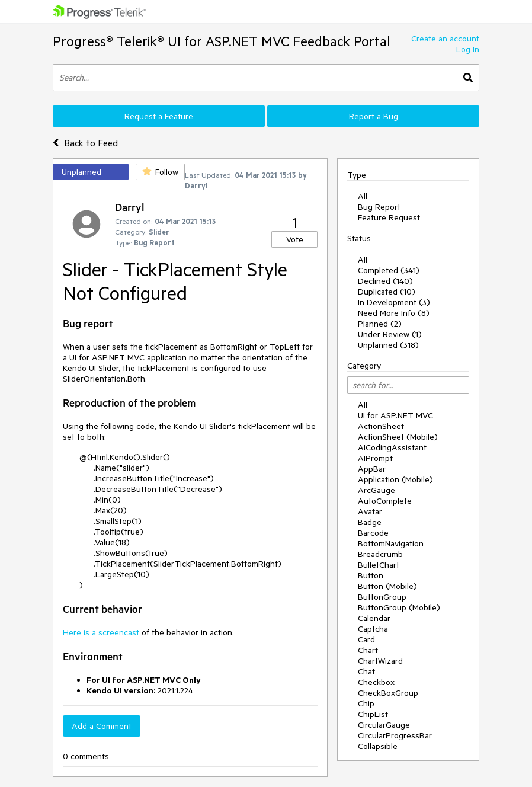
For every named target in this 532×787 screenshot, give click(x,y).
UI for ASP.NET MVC (395, 415)
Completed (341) (389, 270)
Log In (468, 49)
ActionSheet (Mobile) (398, 437)
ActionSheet (381, 426)
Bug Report (379, 207)
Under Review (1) (390, 334)
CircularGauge (384, 725)
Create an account (445, 39)
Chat (366, 671)
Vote (295, 239)
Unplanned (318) (388, 345)
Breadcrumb (380, 554)
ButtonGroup (382, 597)
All (363, 196)
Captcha (373, 629)
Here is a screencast (101, 632)
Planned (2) (380, 324)
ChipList (373, 714)
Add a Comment (102, 726)
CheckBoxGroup (388, 693)
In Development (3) (394, 302)
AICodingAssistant (392, 447)
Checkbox (376, 682)
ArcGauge (376, 490)
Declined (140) (385, 281)
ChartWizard (380, 661)
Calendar (374, 618)
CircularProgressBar (395, 735)
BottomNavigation (391, 543)
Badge (370, 522)
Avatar (370, 511)
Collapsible (378, 746)
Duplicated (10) (387, 292)
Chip (366, 703)
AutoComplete (385, 501)
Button (371, 575)
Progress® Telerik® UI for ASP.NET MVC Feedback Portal (222, 41)
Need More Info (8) (394, 313)
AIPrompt (375, 458)
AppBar (372, 469)
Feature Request (389, 217)
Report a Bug (374, 116)
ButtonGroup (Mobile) (399, 607)
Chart (368, 650)
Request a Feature (159, 116)
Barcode (373, 533)
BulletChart (379, 565)
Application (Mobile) (395, 479)
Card (366, 639)
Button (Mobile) (387, 586)
